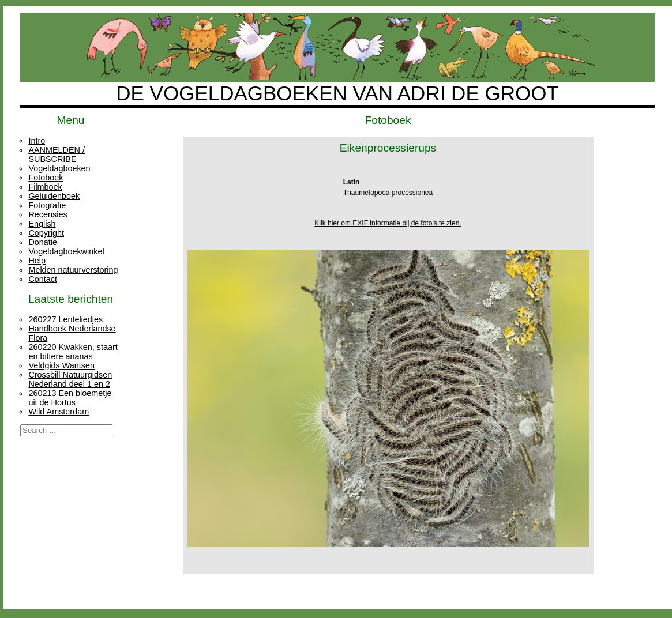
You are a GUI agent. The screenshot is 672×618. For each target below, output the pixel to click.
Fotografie (47, 205)
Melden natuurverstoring (73, 270)
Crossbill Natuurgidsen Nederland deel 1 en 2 (70, 379)
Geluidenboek (54, 196)
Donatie (43, 242)
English (42, 224)
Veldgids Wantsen (61, 365)
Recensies (48, 214)
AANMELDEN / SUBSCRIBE (57, 154)
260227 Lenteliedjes (65, 319)
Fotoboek (46, 178)
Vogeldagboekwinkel (66, 251)
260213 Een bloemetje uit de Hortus (70, 398)
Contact (43, 279)
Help (37, 261)
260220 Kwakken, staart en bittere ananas (73, 352)
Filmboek (45, 187)
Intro (37, 141)
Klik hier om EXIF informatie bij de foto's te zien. (388, 223)
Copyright (46, 233)
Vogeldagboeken (59, 168)
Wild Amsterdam (59, 412)
